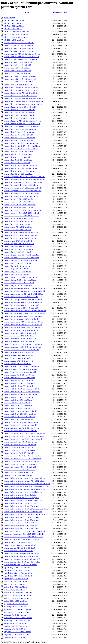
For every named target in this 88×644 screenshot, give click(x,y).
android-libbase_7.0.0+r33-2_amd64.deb (18, 160)
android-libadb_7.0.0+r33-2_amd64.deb (18, 71)
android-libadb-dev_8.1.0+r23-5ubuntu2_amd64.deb (22, 54)
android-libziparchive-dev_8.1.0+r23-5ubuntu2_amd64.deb (24, 434)
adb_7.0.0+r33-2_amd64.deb (14, 26)
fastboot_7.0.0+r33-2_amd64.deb (15, 587)
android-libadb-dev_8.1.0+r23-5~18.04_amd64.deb (21, 57)
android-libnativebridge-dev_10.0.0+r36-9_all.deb (21, 297)
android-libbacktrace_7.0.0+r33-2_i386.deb (19, 118)
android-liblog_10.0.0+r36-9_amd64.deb (18, 286)
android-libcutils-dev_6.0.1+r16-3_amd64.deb (20, 199)
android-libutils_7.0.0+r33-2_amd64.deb (18, 406)
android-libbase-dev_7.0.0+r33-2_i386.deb (18, 140)
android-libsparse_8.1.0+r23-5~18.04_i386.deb (20, 372)
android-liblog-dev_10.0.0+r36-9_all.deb (18, 263)
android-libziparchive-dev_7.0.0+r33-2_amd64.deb (21, 428)
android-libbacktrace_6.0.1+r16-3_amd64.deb (20, 110)
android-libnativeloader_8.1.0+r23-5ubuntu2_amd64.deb (23, 322)
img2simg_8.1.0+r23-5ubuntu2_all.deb (17, 609)
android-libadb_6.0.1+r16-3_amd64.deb (18, 65)
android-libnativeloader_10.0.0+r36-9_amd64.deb (21, 330)
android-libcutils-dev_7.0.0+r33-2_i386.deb (19, 207)
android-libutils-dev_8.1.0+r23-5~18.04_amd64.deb (22, 392)
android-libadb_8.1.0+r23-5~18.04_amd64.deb (20, 79)
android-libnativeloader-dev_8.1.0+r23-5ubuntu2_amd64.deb (25, 311)
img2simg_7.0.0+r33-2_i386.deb (15, 607)
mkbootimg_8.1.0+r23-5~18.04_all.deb (17, 621)
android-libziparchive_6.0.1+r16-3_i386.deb (19, 447)
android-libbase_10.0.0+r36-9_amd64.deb (18, 174)
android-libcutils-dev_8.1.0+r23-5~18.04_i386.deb (21, 216)
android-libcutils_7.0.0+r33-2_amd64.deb (18, 227)
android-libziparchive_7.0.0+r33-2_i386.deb (19, 453)
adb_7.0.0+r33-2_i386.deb (13, 29)
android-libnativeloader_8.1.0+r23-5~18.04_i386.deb (22, 327)
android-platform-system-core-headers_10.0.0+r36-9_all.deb (25, 489)
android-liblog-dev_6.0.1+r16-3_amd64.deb (19, 244)
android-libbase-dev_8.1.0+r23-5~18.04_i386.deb (21, 149)
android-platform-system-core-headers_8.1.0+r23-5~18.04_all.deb (27, 487)
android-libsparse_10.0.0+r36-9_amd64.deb (19, 375)
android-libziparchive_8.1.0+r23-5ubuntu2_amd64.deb (23, 456)
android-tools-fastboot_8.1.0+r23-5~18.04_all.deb (21, 556)
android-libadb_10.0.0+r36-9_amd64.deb (18, 85)
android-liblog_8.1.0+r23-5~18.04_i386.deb (19, 283)
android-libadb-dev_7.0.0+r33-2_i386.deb (18, 51)
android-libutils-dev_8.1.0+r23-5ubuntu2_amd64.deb (22, 389)
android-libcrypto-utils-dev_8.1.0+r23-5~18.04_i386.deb (23, 182)
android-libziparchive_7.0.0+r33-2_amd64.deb (20, 450)
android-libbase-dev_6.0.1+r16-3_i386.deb (18, 135)
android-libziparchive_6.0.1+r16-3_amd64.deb (20, 445)
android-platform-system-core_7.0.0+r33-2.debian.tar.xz (23, 501)
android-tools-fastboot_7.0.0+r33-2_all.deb (19, 551)
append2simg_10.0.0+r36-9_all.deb (16, 579)
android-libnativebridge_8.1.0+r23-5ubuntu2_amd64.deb (23, 300)
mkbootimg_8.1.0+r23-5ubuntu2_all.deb (18, 618)
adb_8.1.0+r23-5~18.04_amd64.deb (16, 34)
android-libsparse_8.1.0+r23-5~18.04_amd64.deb (21, 369)
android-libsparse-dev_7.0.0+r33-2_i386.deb (19, 341)
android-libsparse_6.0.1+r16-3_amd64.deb (18, 355)
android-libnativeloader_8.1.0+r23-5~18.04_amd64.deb (23, 325)
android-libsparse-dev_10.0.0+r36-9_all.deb (19, 353)
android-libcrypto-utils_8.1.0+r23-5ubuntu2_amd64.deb (23, 188)
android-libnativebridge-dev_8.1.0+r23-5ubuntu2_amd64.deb (25, 288)
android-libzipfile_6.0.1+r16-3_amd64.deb (18, 473)
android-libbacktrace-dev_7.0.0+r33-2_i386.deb (20, 96)
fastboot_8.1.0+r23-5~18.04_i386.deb (17, 598)
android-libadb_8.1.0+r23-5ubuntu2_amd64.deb (20, 76)
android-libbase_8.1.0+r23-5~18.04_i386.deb (19, 171)
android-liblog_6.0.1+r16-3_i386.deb (17, 269)
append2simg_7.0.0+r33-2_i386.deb (16, 570)
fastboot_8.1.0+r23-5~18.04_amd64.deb (18, 595)
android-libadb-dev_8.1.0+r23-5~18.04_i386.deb (21, 60)
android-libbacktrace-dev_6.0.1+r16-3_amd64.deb (21, 87)
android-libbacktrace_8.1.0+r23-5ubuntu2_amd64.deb (22, 121)
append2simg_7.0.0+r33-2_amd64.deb (17, 568)
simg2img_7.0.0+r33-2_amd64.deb (16, 626)
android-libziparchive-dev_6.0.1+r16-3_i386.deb (21, 425)
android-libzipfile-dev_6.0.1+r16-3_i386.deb (19, 470)
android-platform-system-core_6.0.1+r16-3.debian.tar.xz (23, 492)
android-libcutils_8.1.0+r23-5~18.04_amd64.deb (21, 235)
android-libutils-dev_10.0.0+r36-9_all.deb (18, 397)
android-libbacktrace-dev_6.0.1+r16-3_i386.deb (20, 90)
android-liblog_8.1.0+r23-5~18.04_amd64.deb (20, 280)
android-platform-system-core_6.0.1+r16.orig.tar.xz (21, 498)
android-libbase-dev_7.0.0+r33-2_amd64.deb (19, 138)
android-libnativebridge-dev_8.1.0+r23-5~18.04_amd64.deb (24, 291)
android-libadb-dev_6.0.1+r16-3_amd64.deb (19, 43)
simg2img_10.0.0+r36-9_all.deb (15, 637)
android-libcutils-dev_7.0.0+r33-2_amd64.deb (20, 205)
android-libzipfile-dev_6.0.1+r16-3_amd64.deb (20, 467)
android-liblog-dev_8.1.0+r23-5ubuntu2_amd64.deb (22, 255)
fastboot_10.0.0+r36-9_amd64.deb (16, 601)
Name (27, 13)
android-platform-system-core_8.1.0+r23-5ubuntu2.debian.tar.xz (26, 509)
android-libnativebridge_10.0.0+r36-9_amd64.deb (21, 308)
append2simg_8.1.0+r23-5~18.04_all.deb (18, 576)
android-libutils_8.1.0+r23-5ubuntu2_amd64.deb (21, 411)
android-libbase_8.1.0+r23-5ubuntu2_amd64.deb (21, 166)
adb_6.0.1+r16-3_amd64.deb (14, 20)
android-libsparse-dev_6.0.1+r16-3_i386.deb (19, 336)
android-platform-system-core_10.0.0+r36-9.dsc (20, 526)
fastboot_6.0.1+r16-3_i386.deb (14, 584)
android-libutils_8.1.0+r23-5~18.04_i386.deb (19, 417)
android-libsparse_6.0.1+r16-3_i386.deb (18, 358)
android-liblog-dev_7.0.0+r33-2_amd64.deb (19, 249)
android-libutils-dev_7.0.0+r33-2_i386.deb (18, 386)
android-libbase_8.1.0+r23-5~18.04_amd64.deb (20, 168)
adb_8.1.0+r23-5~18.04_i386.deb (15, 37)
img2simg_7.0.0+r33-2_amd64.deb (16, 604)
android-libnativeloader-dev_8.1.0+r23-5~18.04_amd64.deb (24, 314)
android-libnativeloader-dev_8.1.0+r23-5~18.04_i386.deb (24, 316)
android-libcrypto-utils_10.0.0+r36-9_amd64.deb (21, 196)
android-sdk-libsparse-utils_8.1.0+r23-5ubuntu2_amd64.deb (24, 531)
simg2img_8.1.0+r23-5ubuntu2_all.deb (17, 632)
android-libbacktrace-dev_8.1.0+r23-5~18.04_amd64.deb (23, 101)
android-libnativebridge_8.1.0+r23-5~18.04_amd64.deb (23, 302)
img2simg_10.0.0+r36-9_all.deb (15, 615)
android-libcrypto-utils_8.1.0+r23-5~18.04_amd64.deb (23, 191)
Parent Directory (9, 18)
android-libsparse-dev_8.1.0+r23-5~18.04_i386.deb (21, 350)
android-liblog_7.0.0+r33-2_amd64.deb (17, 272)
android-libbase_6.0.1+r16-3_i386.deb (17, 157)
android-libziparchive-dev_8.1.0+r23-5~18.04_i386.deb (23, 439)
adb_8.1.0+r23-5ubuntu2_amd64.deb (17, 32)
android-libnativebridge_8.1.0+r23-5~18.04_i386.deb (22, 305)
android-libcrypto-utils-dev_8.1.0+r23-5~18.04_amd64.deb (24, 180)
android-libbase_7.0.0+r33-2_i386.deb (17, 163)
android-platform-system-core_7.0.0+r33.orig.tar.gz (21, 506)
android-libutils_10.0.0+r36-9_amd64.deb (18, 420)
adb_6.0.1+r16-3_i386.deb (13, 23)
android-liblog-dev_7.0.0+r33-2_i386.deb (18, 252)
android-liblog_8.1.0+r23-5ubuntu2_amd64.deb (20, 277)
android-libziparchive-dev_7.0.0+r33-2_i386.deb (21, 431)
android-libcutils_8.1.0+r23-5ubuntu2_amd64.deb (21, 233)
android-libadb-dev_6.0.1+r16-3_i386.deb (18, 46)
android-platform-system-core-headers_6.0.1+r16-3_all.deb (24, 478)
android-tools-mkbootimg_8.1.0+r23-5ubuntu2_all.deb (23, 559)
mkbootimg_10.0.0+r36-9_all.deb (15, 623)
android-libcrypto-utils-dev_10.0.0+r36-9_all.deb (21, 185)
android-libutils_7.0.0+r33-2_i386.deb (17, 408)
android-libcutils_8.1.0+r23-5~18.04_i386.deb (20, 238)
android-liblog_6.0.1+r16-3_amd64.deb (17, 266)
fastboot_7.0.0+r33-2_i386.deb (14, 590)
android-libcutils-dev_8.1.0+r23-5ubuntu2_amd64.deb (22, 210)
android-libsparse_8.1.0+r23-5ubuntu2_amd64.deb (21, 367)
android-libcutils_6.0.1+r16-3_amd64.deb (18, 221)
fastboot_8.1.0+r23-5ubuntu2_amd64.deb (18, 593)
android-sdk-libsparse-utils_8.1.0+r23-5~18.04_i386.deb (23, 537)
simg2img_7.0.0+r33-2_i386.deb (15, 629)
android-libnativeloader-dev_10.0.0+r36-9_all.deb (21, 319)
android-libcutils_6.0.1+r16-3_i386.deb (17, 224)
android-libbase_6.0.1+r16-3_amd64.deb (18, 154)
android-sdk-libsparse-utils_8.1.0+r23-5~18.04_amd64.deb (24, 534)
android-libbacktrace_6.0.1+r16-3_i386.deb (19, 113)
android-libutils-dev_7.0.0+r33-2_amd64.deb (19, 383)
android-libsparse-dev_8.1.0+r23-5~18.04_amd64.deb (22, 347)
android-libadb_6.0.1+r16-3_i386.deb (17, 68)
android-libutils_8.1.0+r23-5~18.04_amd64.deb (20, 414)
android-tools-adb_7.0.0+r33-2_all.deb (17, 542)
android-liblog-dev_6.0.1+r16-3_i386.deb (18, 247)
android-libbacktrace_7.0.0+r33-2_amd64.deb (20, 115)
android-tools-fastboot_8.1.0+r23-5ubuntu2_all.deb (21, 554)
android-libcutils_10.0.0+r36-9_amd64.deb (19, 241)
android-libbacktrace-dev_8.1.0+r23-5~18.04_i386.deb (23, 104)
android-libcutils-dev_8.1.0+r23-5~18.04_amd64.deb (22, 213)
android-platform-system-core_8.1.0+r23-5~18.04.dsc (22, 517)
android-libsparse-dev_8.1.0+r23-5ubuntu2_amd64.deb (23, 344)
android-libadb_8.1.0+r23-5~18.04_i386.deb (19, 82)
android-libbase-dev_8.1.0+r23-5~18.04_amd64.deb (22, 146)
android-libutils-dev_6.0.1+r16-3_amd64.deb (19, 378)
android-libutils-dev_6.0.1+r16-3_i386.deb (18, 381)
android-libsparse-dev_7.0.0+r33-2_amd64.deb (20, 339)
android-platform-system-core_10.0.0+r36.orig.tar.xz (22, 528)
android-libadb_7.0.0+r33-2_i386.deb (17, 73)
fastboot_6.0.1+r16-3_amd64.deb (15, 581)
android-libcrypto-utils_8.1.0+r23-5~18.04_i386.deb (22, 194)
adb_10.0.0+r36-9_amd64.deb (14, 40)
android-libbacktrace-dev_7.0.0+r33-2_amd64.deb (21, 93)
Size (65, 13)
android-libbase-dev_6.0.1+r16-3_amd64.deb (19, 132)
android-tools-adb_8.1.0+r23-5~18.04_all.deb (19, 548)
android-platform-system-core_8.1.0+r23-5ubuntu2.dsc (23, 512)
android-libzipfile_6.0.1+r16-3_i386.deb (18, 475)
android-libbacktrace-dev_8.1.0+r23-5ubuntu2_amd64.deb (24, 99)
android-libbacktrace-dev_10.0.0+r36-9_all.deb (20, 107)
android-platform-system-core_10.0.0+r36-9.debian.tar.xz (24, 523)
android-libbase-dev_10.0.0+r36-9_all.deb (18, 152)
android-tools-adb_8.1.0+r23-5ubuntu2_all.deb (20, 545)
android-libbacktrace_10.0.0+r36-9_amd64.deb (20, 129)
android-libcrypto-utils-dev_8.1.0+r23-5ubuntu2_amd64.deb (25, 177)
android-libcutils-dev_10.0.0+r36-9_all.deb (19, 219)
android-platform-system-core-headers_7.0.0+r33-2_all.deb (24, 481)
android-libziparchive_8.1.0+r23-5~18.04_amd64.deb (22, 459)
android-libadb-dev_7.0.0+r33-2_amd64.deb (19, 48)
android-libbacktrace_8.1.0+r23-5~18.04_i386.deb (21, 127)
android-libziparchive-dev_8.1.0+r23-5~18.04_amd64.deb (24, 436)
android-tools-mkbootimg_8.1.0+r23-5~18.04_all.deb (22, 562)
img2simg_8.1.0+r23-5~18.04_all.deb (17, 612)
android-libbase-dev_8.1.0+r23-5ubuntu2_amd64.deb (22, 143)
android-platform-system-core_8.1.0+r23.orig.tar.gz (21, 520)
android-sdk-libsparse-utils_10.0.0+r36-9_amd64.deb (22, 540)
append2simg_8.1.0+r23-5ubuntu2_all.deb (18, 573)
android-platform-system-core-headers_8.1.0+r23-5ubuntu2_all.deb (27, 484)
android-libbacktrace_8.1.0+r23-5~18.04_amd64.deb (22, 124)
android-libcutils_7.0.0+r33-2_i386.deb (17, 230)
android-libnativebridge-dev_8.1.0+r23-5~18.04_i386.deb (24, 294)
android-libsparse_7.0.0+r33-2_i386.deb (18, 364)
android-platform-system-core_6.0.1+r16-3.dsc (20, 495)
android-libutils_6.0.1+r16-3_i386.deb (17, 403)
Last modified (57, 13)
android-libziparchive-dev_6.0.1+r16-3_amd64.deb (21, 422)
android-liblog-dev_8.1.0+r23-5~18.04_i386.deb (20, 260)
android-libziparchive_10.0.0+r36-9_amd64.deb (20, 464)
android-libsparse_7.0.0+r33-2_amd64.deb (18, 361)
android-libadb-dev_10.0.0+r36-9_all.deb (18, 62)
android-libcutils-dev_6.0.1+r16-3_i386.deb (19, 202)
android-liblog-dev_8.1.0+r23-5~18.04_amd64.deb (21, 258)
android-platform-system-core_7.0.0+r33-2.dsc (20, 503)
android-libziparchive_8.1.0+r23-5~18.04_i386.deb (21, 461)
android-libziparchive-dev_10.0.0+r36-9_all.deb (20, 442)
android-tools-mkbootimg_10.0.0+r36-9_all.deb (20, 565)
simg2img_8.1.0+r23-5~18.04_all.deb (17, 634)
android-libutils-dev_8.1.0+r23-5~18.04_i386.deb (21, 394)
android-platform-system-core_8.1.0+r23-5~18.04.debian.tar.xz (26, 514)
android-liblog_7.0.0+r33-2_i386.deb (17, 274)
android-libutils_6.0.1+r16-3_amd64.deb (18, 400)
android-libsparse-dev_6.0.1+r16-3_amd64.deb (20, 333)
